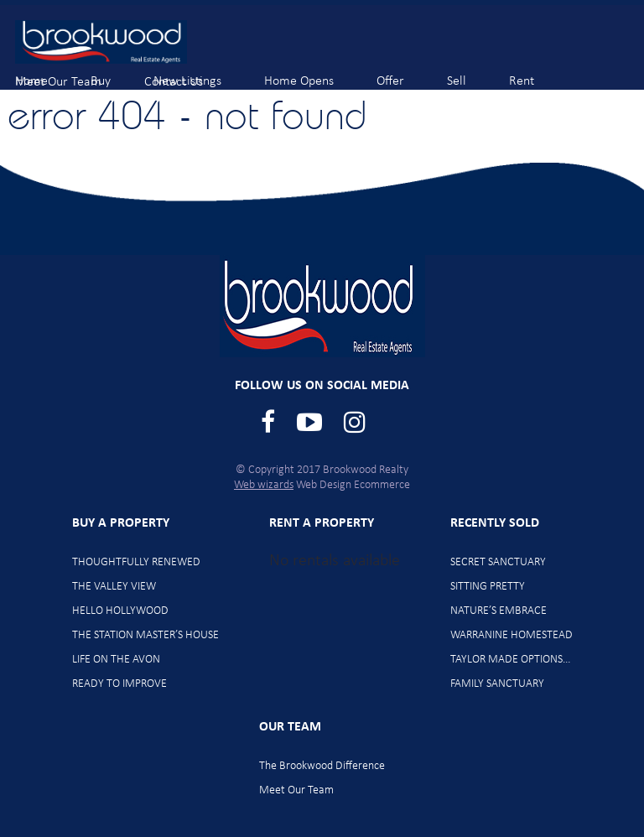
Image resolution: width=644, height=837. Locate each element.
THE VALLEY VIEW (114, 587)
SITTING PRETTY (488, 587)
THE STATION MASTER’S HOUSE (145, 635)
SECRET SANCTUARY (498, 562)
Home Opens (313, 73)
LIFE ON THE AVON (116, 660)
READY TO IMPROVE (119, 684)
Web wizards (264, 485)
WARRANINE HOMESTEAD (512, 635)
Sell (470, 73)
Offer (404, 73)
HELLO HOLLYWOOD (120, 611)
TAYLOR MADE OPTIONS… (511, 660)
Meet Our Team (72, 74)
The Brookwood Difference (322, 766)
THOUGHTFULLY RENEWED (136, 562)
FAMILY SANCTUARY (497, 684)
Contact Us (187, 74)
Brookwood (101, 42)
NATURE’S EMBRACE (499, 611)
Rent (535, 73)
